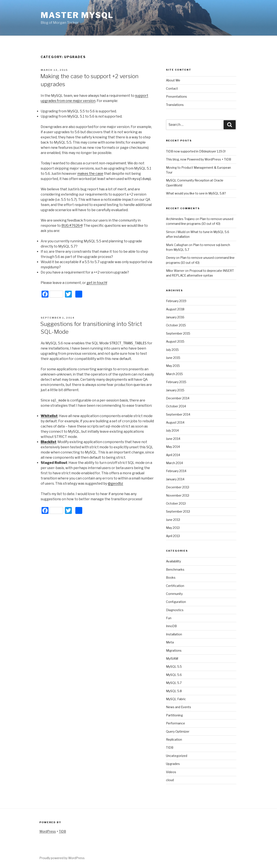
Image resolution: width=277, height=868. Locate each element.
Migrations (174, 650)
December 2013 (178, 487)
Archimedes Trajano (180, 219)
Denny (171, 258)
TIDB (170, 747)
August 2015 (175, 341)
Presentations (176, 96)
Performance (176, 723)
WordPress (48, 831)
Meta (170, 642)
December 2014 (178, 398)
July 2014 (172, 430)
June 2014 (173, 439)
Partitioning (174, 715)
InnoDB (171, 626)
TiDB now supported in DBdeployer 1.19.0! (196, 151)
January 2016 (175, 317)
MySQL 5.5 (174, 666)
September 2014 (178, 414)
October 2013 (176, 503)
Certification (175, 586)
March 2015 (174, 374)
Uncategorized (177, 756)
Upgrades (173, 764)
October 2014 (176, 406)
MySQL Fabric (176, 699)
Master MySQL (77, 15)
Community (174, 594)
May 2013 (173, 528)
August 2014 (175, 422)
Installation (174, 634)
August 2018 (175, 309)
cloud (170, 780)
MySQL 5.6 (174, 675)
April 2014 (173, 455)
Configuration (176, 602)
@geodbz (115, 483)
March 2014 (174, 463)
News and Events (179, 707)
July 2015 (172, 350)
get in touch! (97, 283)
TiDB (62, 831)
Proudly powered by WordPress (62, 858)
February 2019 (176, 301)
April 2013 (173, 536)
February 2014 (176, 471)
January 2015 (175, 390)
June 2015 (173, 358)
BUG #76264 (72, 226)
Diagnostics (175, 610)
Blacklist (48, 442)
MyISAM (172, 658)
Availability (173, 561)
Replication (174, 739)
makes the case (90, 174)
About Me (173, 80)
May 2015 (173, 366)
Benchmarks (175, 569)
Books (171, 577)
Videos (171, 772)
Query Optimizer (178, 731)
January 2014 (175, 479)
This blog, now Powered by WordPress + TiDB (199, 159)
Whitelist (49, 416)
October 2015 (176, 325)
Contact (172, 88)
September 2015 (178, 333)
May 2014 (173, 447)
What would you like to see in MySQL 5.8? (196, 193)
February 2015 (176, 382)
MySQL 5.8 (174, 691)
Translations (175, 105)
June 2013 (173, 520)
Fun (169, 618)
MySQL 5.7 (174, 683)
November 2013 (178, 495)
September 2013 (178, 511)
